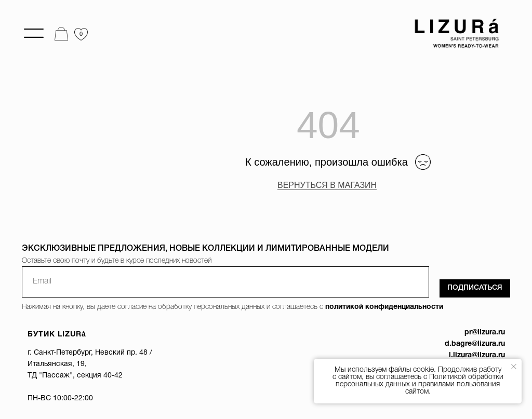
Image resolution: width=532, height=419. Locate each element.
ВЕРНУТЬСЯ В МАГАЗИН (327, 185)
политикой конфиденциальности (384, 307)
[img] (454, 34)
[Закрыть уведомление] (514, 367)
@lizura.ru (488, 355)
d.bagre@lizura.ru (475, 344)
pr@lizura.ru (485, 333)
